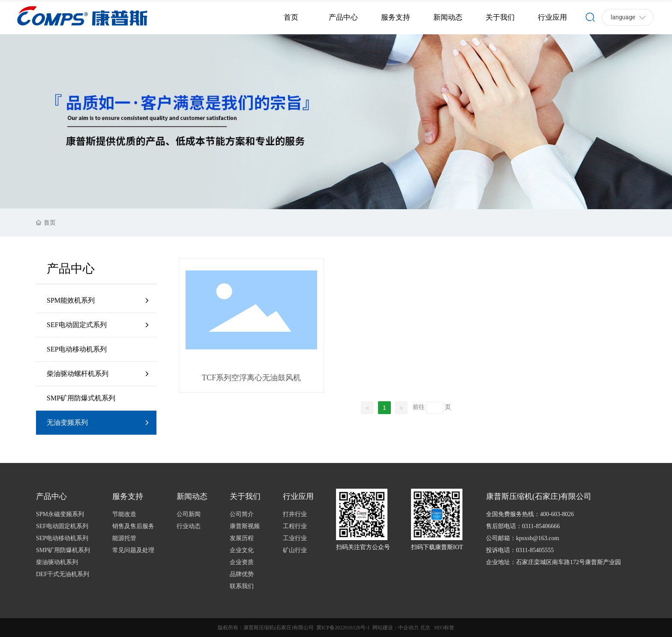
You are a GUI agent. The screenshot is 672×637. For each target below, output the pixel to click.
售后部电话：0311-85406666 (523, 526)
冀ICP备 (325, 628)
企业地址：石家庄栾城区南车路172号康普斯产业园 (553, 562)
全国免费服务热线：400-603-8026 (530, 514)
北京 (425, 628)
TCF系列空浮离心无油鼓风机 (251, 378)
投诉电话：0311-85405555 (520, 550)
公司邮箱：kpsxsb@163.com (522, 538)
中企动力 (408, 628)
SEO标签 (444, 628)
